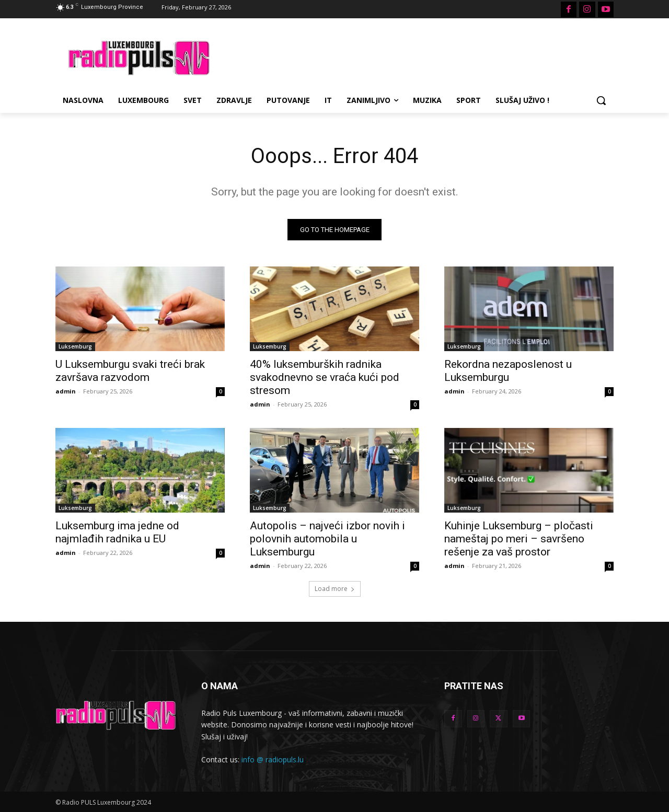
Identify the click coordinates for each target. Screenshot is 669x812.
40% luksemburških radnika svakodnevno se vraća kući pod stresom (325, 377)
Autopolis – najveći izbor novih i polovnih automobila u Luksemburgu (327, 539)
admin (66, 391)
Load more (335, 589)
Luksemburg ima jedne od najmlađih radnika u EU (117, 532)
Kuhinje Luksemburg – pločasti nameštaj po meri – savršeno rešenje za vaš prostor (519, 539)
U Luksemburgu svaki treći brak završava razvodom (130, 371)
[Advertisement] (413, 56)
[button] (601, 100)
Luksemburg (75, 346)
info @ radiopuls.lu (273, 759)
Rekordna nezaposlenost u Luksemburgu (508, 371)
